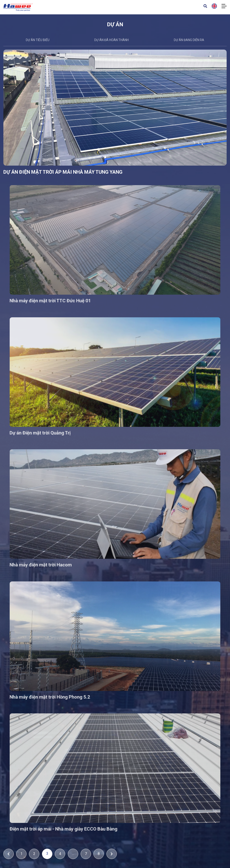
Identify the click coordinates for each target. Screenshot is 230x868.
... (73, 854)
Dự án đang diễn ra (189, 40)
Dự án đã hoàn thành (112, 40)
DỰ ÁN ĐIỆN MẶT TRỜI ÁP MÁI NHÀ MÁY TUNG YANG (66, 179)
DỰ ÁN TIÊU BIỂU (38, 40)
